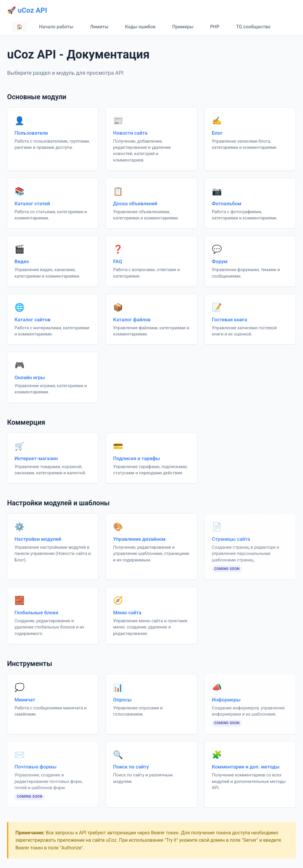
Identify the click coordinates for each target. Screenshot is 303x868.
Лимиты (99, 27)
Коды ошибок (140, 27)
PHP (215, 27)
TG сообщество (253, 27)
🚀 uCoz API (27, 10)
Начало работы (56, 27)
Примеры (183, 27)
